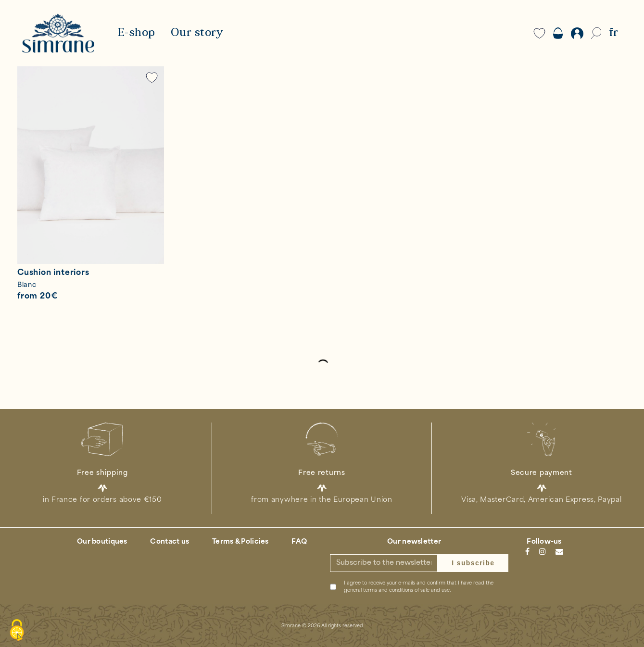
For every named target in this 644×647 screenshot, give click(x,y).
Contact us (170, 542)
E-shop (136, 33)
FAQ (299, 542)
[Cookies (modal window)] (17, 631)
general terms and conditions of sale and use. (397, 591)
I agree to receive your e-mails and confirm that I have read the (419, 587)
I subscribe (473, 563)
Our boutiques (102, 542)
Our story (197, 33)
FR (613, 33)
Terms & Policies (240, 542)
